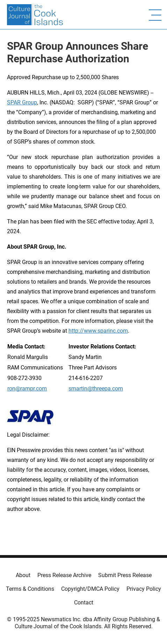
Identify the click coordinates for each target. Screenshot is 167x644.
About (23, 575)
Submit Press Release (125, 575)
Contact (84, 603)
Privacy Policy (144, 589)
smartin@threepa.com (96, 389)
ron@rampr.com (27, 389)
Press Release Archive (64, 575)
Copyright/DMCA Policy (90, 589)
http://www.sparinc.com (98, 331)
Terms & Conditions (30, 589)
